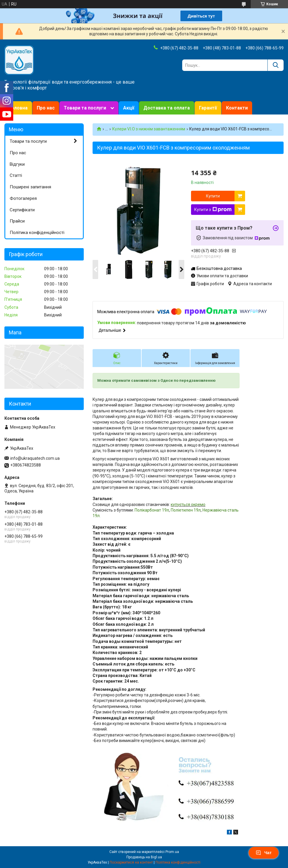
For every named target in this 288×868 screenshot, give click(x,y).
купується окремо (188, 504)
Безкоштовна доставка (219, 268)
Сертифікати (22, 210)
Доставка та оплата (167, 108)
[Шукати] (276, 65)
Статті (16, 175)
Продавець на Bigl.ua (144, 857)
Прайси (17, 221)
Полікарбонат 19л (152, 510)
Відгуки (17, 164)
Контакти (237, 108)
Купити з (213, 210)
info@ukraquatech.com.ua (35, 458)
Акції (129, 108)
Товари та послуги (85, 108)
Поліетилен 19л (185, 510)
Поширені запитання (30, 187)
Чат (264, 853)
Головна (18, 108)
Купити (213, 196)
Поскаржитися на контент (131, 862)
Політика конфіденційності (37, 233)
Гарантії (208, 108)
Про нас (46, 108)
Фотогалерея (23, 198)
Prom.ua (172, 852)
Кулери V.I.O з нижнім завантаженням (149, 129)
